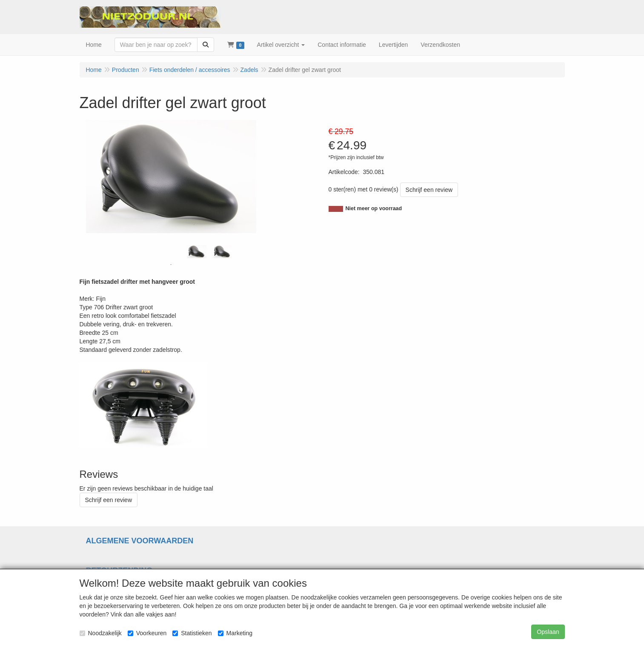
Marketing (235, 633)
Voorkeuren (147, 633)
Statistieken (192, 633)
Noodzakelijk (101, 633)
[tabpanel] (197, 252)
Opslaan (548, 632)
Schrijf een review (429, 190)
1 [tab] (171, 265)
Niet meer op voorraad (374, 208)
